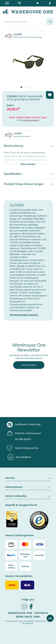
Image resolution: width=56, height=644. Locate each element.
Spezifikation (13, 174)
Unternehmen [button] (28, 487)
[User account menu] (50, 3)
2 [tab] (26, 87)
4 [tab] (35, 87)
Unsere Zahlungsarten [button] (20, 535)
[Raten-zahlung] (11, 566)
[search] (24, 22)
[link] (24, 609)
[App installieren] (19, 457)
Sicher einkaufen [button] (28, 496)
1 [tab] (21, 87)
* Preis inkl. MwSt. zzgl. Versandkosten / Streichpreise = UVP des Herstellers (28, 622)
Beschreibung (13, 146)
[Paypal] (11, 555)
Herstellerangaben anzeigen (24, 315)
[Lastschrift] (39, 555)
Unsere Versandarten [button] (19, 576)
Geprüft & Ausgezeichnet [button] (21, 505)
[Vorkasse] (25, 566)
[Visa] (39, 544)
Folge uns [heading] (28, 599)
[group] (28, 424)
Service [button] (28, 478)
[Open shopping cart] (37, 3)
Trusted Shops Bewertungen (24, 184)
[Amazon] (11, 544)
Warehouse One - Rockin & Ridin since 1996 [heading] (28, 615)
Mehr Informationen (31, 120)
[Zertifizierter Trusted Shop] (16, 521)
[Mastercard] (25, 544)
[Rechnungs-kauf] (25, 555)
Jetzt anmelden (29, 365)
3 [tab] (30, 87)
